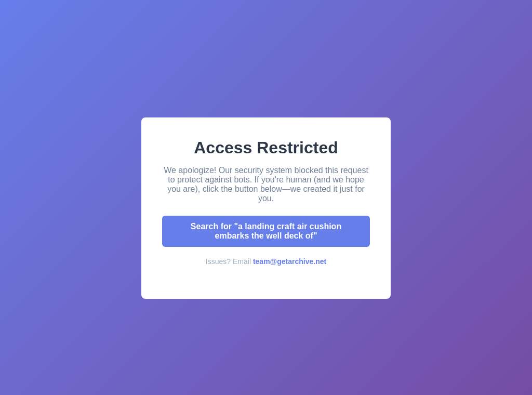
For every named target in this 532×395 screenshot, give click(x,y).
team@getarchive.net (290, 261)
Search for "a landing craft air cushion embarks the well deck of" (266, 231)
